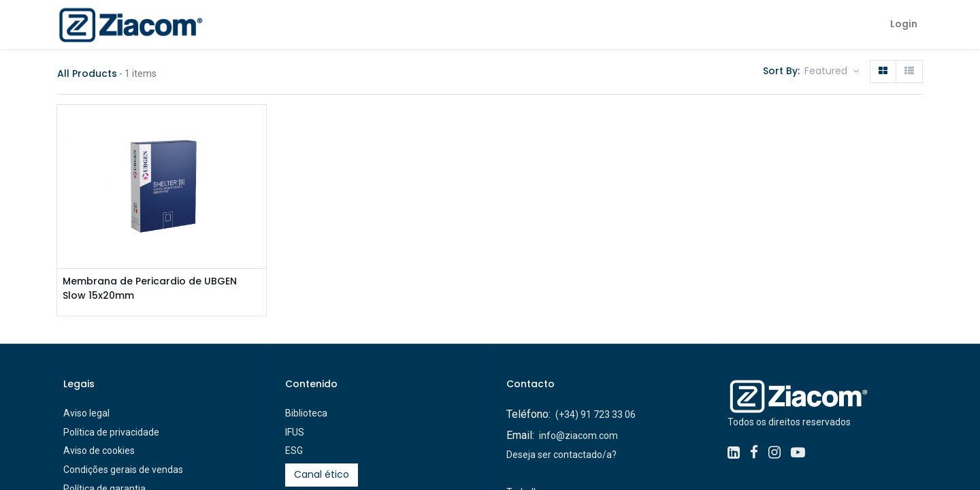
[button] (832, 71)
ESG (294, 451)
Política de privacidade (111, 432)
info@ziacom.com (578, 436)
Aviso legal (86, 413)
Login (904, 24)
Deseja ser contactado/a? (561, 455)
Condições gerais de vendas (123, 470)
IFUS (295, 432)
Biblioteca (306, 413)
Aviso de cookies (99, 451)
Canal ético (322, 474)
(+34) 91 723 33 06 (595, 414)
